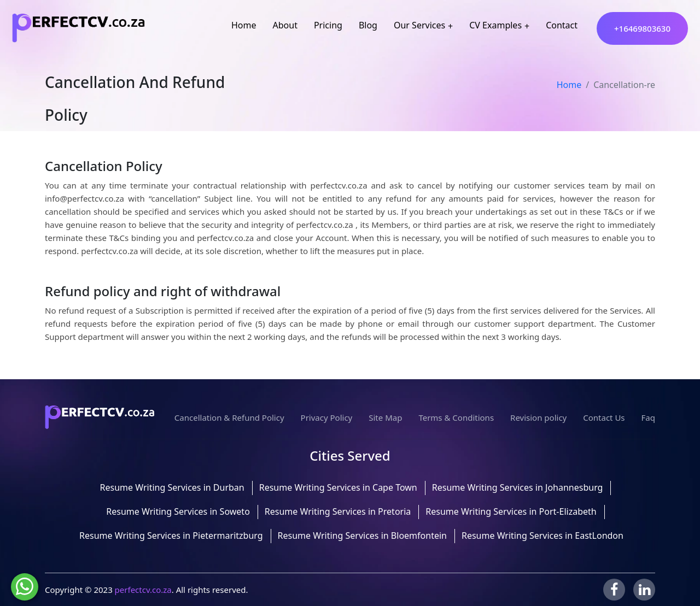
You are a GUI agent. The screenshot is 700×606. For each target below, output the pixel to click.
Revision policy (538, 417)
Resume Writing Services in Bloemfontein (362, 536)
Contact (562, 25)
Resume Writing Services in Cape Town (338, 487)
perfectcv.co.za (143, 590)
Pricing (328, 25)
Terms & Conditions (456, 417)
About (285, 25)
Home (244, 25)
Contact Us (604, 417)
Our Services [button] (419, 25)
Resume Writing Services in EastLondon (542, 536)
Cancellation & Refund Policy (229, 417)
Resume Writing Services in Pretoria (338, 511)
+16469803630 (642, 28)
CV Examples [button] (495, 25)
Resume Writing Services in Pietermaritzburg (171, 536)
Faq (648, 417)
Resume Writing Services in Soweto (178, 511)
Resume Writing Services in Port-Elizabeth (511, 511)
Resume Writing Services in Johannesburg (518, 487)
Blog (368, 25)
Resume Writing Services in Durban (172, 487)
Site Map (385, 417)
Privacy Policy (327, 417)
